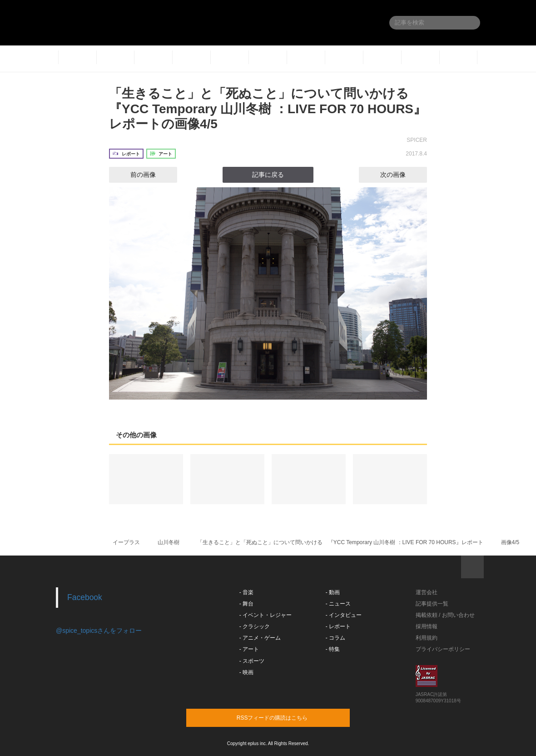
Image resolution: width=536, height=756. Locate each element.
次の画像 (401, 175)
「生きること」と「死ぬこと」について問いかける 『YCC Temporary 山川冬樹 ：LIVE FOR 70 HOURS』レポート (340, 542)
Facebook (85, 597)
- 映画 (246, 672)
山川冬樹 (169, 542)
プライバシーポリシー (443, 649)
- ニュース (338, 604)
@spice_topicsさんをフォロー (99, 631)
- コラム (335, 638)
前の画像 (135, 175)
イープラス (126, 542)
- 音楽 (246, 592)
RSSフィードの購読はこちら (285, 717)
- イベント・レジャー (266, 615)
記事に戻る (268, 175)
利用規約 (427, 638)
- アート (249, 649)
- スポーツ (252, 661)
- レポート (338, 626)
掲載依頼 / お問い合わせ (445, 615)
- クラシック (255, 626)
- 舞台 (246, 604)
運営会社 (427, 592)
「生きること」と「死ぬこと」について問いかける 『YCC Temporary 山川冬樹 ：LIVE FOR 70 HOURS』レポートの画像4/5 (268, 109)
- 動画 (333, 592)
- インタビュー (344, 615)
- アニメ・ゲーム (260, 638)
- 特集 (333, 649)
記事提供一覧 (432, 604)
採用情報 (427, 626)
